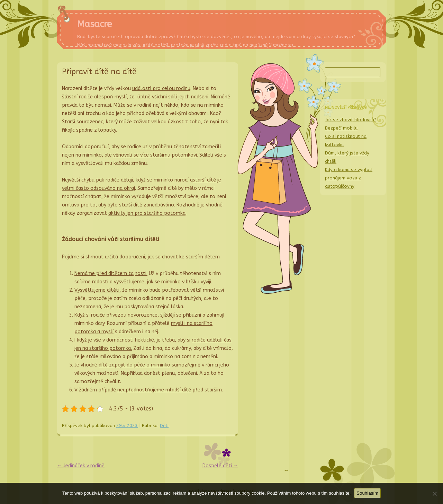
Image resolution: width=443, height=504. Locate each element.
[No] (434, 494)
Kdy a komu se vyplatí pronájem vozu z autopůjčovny (349, 178)
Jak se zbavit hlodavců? (351, 120)
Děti (164, 426)
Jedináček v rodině (81, 466)
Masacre (94, 24)
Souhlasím (367, 493)
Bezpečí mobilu (341, 128)
